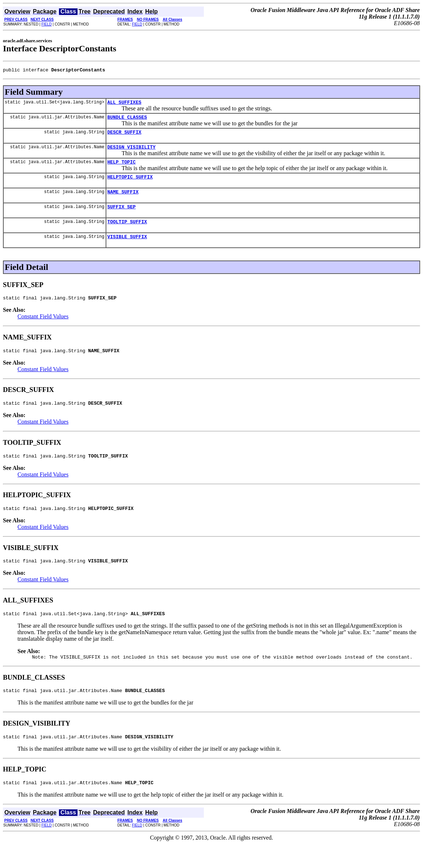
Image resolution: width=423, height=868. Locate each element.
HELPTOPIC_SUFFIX (130, 184)
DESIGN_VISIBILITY (132, 152)
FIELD (47, 24)
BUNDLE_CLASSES (127, 120)
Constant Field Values (43, 329)
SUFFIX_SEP (122, 216)
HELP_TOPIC (122, 168)
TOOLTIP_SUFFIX (127, 232)
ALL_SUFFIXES (124, 104)
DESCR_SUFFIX (124, 136)
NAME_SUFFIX (123, 200)
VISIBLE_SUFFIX (127, 248)
